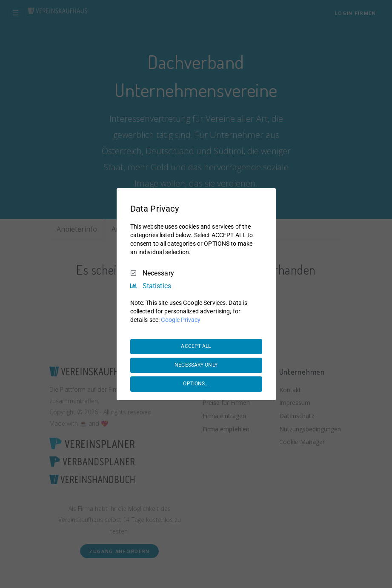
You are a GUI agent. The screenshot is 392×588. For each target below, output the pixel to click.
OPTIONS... (196, 384)
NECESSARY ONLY (196, 365)
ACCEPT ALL (196, 346)
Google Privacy (181, 320)
